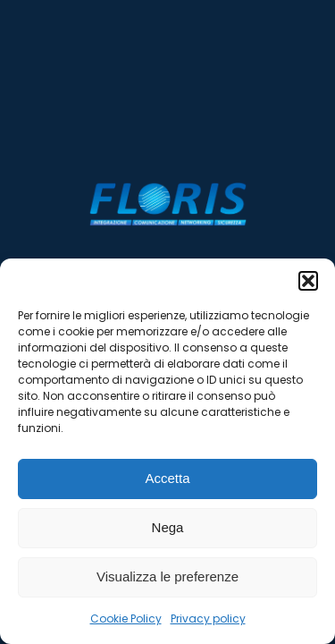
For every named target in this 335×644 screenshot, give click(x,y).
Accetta (167, 478)
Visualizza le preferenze (167, 576)
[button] (308, 281)
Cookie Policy (126, 619)
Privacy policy (208, 619)
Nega (168, 527)
